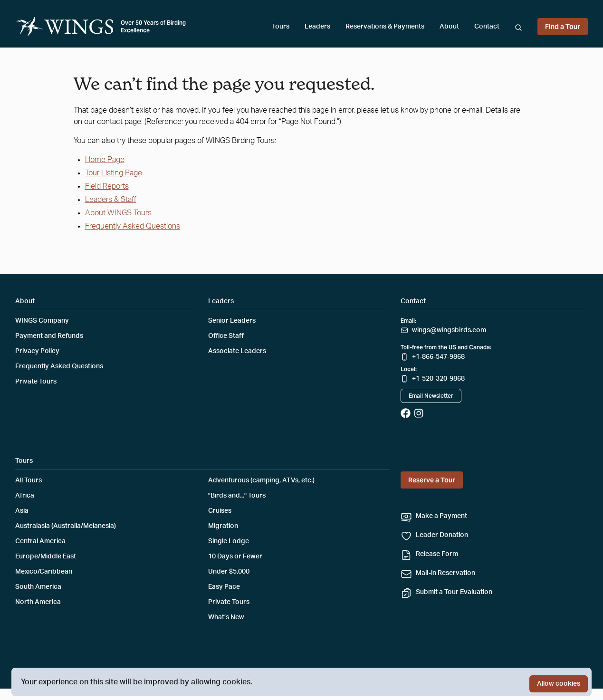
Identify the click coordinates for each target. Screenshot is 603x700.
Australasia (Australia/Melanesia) (66, 526)
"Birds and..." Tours (237, 496)
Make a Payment (441, 516)
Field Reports (107, 186)
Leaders (317, 27)
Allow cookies (559, 684)
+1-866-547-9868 (438, 357)
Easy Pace (224, 587)
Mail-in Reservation (445, 573)
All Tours (29, 480)
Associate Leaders (237, 351)
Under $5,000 (229, 572)
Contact (487, 27)
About (449, 27)
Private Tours (36, 382)
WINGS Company (42, 321)
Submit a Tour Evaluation (454, 592)
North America (38, 602)
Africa (25, 496)
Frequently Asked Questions (133, 226)
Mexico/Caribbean (44, 572)
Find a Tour (563, 27)
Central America (40, 541)
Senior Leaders (232, 321)
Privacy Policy (37, 351)
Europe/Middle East (46, 556)
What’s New (226, 617)
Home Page (105, 160)
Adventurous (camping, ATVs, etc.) (261, 480)
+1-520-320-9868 (438, 379)
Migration (223, 526)
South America (38, 587)
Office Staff (226, 336)
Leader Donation (442, 535)
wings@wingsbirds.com (449, 330)
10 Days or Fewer (235, 556)
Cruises (220, 511)
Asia (22, 511)
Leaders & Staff (111, 200)
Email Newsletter (431, 396)
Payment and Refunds (49, 336)
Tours (281, 27)
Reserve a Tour (432, 480)
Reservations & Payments (385, 27)
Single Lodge (229, 541)
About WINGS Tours (118, 213)
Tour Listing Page (114, 173)
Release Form (437, 554)
